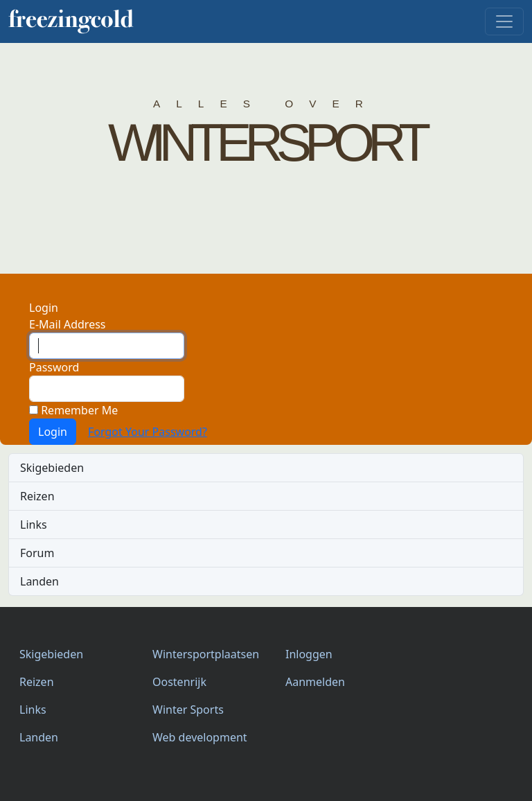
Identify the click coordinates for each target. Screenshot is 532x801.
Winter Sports (188, 710)
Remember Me (73, 410)
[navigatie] (504, 21)
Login (53, 432)
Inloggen (309, 654)
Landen (39, 581)
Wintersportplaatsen (206, 654)
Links (34, 525)
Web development (200, 737)
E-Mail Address (68, 324)
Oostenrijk (179, 682)
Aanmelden (315, 682)
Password (54, 367)
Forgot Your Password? (148, 432)
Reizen (37, 496)
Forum (37, 553)
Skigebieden (52, 468)
